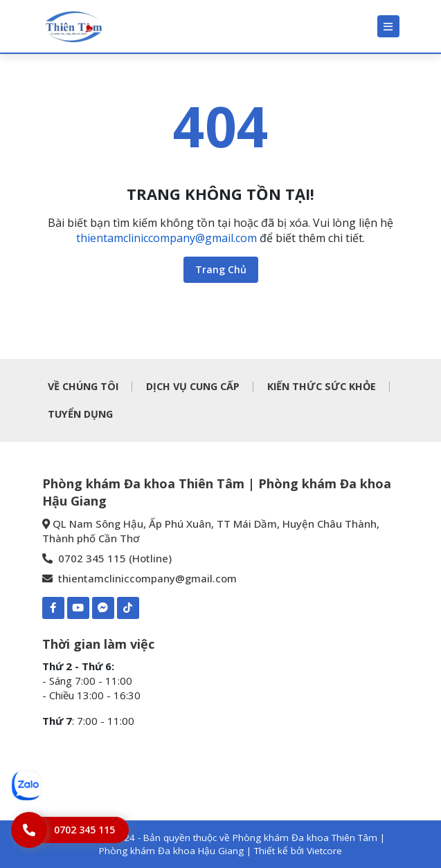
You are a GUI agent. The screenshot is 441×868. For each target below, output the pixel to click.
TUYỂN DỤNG (80, 414)
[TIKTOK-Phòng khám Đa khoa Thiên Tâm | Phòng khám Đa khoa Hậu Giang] (128, 608)
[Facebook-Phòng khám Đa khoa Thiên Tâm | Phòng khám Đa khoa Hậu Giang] (53, 608)
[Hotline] (70, 830)
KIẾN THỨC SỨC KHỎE (322, 386)
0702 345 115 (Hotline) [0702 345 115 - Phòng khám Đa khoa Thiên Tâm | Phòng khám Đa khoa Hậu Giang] (107, 558)
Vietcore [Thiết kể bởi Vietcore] (324, 851)
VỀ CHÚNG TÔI (83, 386)
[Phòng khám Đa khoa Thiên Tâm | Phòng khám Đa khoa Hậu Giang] (73, 26)
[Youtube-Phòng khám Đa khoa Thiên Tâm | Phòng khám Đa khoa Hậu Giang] (78, 608)
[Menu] (388, 26)
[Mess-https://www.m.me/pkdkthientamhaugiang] (103, 608)
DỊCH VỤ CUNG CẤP (193, 386)
